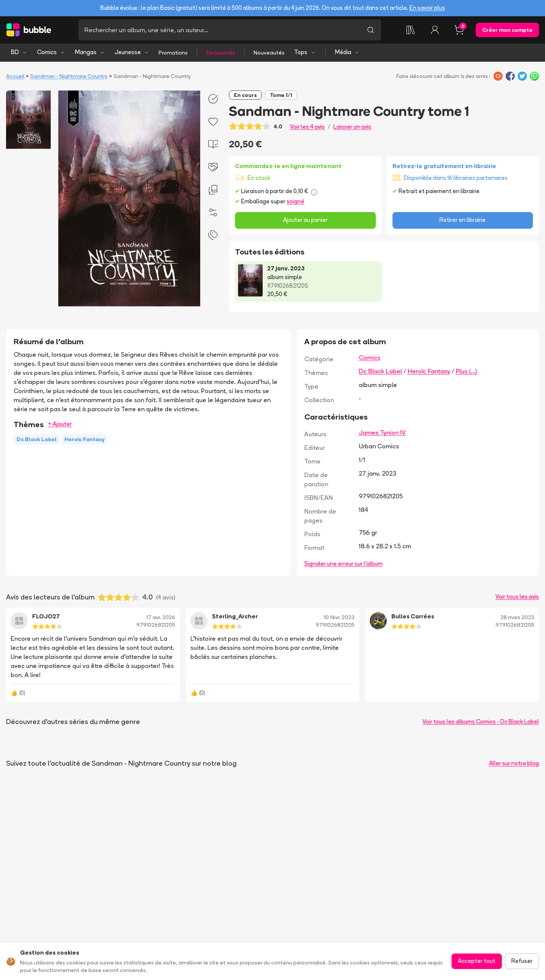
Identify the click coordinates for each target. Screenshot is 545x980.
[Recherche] (219, 30)
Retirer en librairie (462, 220)
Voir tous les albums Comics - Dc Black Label (481, 722)
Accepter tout (477, 961)
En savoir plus (427, 8)
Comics (51, 52)
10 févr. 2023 (339, 617)
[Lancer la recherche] (371, 30)
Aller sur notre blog (514, 763)
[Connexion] (435, 30)
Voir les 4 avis (307, 127)
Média (347, 52)
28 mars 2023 (517, 617)
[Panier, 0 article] (459, 30)
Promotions (173, 53)
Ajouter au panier (305, 220)
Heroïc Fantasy (429, 371)
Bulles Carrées (413, 616)
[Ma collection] (411, 30)
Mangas (90, 52)
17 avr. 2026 (161, 617)
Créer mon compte (507, 30)
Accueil (15, 76)
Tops (305, 52)
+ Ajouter (60, 424)
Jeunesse (132, 52)
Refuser (522, 961)
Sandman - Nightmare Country (69, 76)
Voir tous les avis (517, 597)
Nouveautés (269, 53)
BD (19, 52)
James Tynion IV (382, 432)
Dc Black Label (380, 371)
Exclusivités (221, 53)
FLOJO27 (46, 616)
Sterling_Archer (235, 616)
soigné (295, 201)
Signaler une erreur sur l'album (343, 564)
